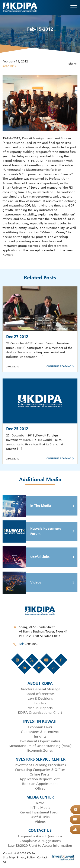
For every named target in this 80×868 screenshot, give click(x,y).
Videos (22, 583)
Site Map (9, 857)
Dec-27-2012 (17, 337)
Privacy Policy (26, 857)
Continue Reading (60, 367)
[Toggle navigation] (74, 7)
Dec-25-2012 (17, 429)
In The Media (27, 506)
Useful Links (26, 557)
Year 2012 (9, 66)
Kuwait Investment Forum (32, 531)
